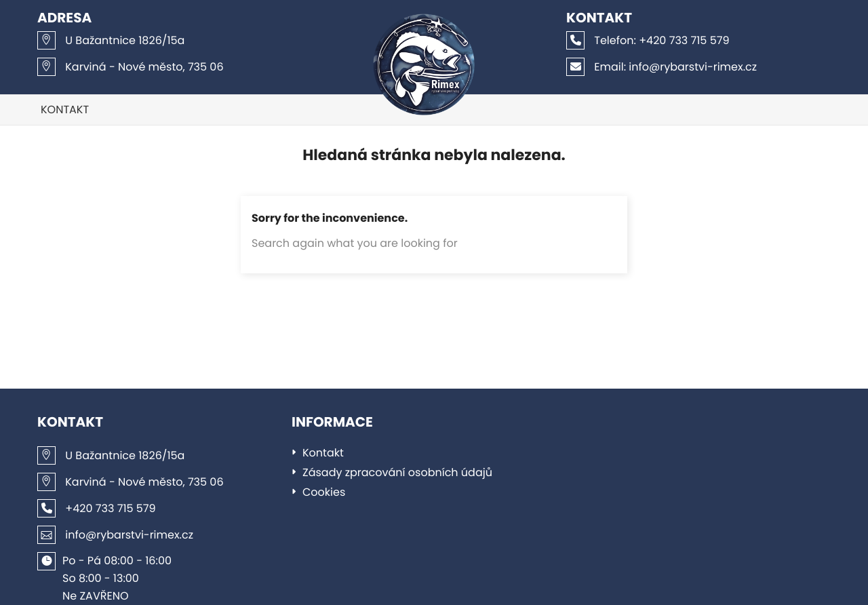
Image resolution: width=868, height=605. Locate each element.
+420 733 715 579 (648, 40)
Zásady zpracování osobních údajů (397, 472)
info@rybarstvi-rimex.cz (662, 67)
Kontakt (65, 110)
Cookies (324, 492)
